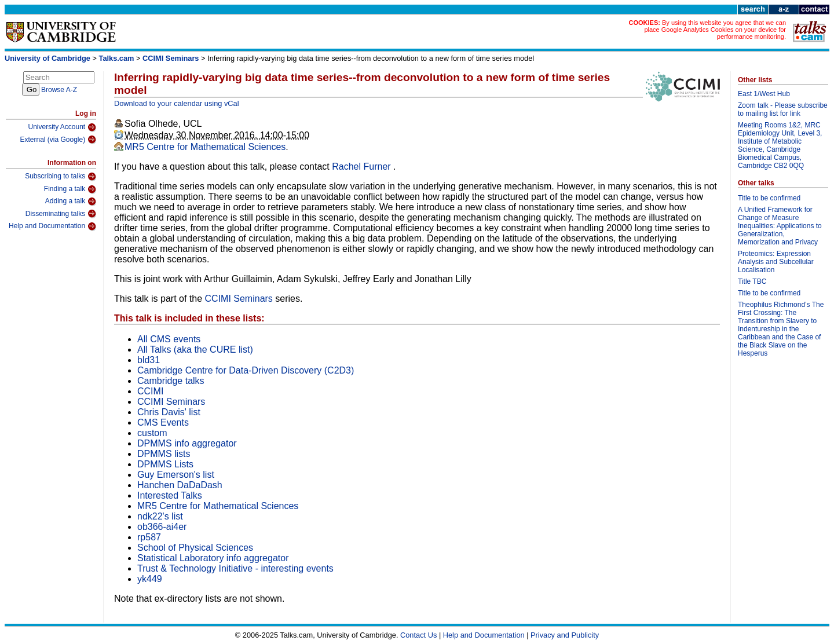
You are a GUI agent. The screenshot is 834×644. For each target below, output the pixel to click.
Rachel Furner (363, 167)
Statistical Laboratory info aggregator (213, 558)
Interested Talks (170, 495)
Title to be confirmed (769, 198)
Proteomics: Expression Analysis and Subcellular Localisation (776, 262)
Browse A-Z (59, 90)
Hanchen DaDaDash (180, 485)
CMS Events (163, 422)
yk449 (150, 579)
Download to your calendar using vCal (177, 103)
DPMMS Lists (165, 464)
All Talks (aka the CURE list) (195, 350)
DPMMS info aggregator (187, 443)
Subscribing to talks (61, 177)
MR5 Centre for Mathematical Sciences (205, 147)
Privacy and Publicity (565, 635)
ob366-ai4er (162, 527)
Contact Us (418, 635)
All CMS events (169, 339)
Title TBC (752, 281)
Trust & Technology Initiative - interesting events (235, 568)
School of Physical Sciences (195, 548)
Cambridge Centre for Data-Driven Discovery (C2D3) (246, 370)
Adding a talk (71, 202)
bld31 (149, 360)
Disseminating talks (61, 214)
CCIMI (150, 391)
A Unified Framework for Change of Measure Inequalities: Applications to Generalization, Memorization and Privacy (780, 226)
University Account (62, 127)
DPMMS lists (164, 454)
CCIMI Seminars (171, 58)
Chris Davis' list (169, 412)
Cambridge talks (171, 381)
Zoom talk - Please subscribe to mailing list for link (783, 109)
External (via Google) (58, 140)
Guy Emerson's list (176, 475)
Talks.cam (117, 58)
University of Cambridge (47, 58)
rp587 (149, 537)
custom (152, 433)
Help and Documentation (52, 226)
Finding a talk (70, 189)
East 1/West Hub (764, 94)
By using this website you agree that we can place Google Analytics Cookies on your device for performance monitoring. (715, 30)
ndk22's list (160, 516)
